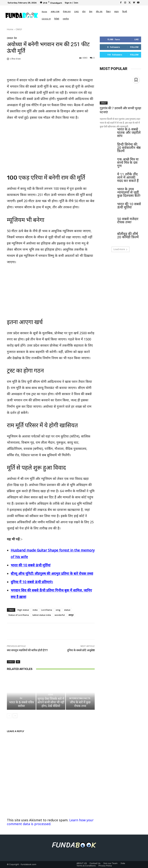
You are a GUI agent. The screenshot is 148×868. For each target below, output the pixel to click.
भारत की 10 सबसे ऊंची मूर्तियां (31, 565)
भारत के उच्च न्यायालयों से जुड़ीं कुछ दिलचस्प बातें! (129, 192)
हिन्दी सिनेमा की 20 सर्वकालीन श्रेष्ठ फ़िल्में (129, 147)
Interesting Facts (80, 698)
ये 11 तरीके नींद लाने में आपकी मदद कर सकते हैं (128, 177)
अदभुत (71, 615)
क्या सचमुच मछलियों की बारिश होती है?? (27, 650)
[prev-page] (9, 716)
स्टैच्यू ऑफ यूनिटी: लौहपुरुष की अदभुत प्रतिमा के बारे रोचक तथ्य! (52, 574)
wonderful (60, 615)
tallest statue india (42, 615)
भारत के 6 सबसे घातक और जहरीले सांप (129, 133)
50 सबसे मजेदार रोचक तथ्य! (128, 220)
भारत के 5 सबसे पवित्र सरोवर (21, 704)
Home (10, 29)
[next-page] (15, 716)
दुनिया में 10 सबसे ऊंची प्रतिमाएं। (32, 582)
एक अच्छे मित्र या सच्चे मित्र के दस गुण (128, 162)
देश (15, 38)
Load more (121, 249)
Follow (134, 47)
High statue (23, 610)
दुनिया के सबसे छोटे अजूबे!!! (81, 650)
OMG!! (19, 29)
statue (67, 610)
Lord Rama (47, 610)
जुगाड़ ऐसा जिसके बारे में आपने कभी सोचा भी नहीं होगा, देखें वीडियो (51, 702)
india (35, 610)
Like (136, 39)
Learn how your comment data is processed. (50, 822)
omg (58, 610)
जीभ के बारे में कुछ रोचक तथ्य (80, 704)
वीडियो (50, 695)
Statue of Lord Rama (19, 615)
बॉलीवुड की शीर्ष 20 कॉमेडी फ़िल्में (128, 235)
